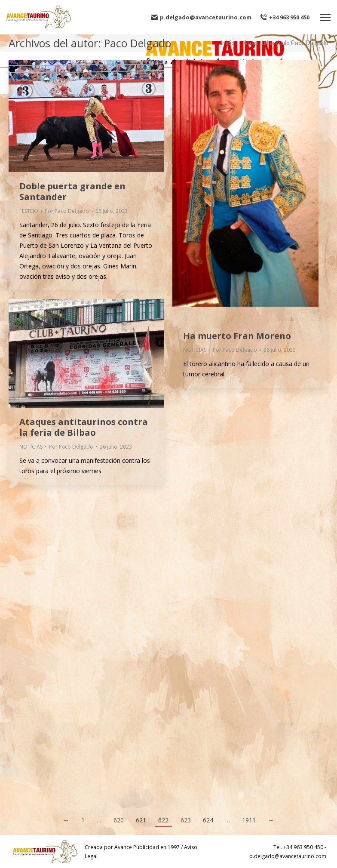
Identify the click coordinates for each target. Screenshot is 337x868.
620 (119, 820)
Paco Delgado (138, 43)
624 (208, 820)
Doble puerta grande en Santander (72, 191)
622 (163, 820)
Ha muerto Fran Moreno (237, 336)
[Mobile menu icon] (325, 17)
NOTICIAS (195, 350)
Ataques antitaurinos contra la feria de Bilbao (84, 427)
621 (141, 820)
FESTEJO (29, 211)
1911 (249, 820)
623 (186, 820)
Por (67, 211)
